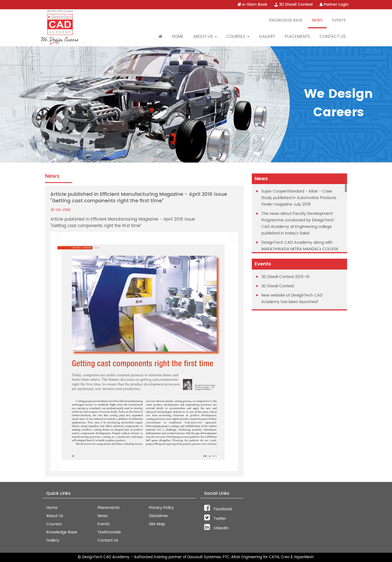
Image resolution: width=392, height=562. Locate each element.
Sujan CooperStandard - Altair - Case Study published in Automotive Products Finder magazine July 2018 (299, 198)
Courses (54, 524)
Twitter (215, 519)
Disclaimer (159, 516)
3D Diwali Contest (293, 4)
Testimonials (109, 532)
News (317, 20)
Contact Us (333, 37)
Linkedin (216, 528)
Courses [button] (238, 37)
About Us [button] (205, 37)
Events (339, 20)
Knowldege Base (286, 20)
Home (178, 37)
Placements (297, 37)
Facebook (218, 509)
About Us (55, 516)
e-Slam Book (252, 4)
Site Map (157, 524)
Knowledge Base (62, 532)
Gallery (267, 37)
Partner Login (334, 4)
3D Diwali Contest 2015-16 (285, 277)
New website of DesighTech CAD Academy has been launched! (292, 299)
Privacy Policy (161, 508)
